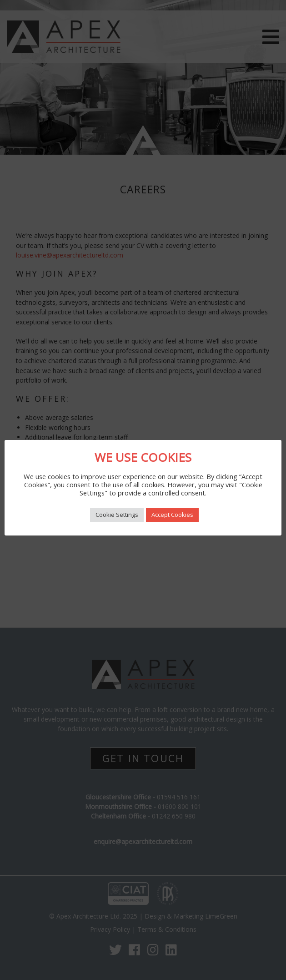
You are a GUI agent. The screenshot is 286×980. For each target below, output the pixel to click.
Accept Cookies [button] (172, 515)
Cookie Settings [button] (117, 515)
